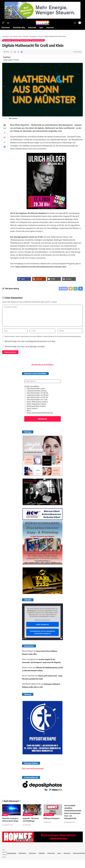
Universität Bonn (39, 41)
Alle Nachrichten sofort (35, 394)
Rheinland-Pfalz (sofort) (35, 411)
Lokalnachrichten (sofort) (36, 396)
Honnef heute (8, 58)
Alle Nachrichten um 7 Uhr (36, 405)
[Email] (15, 52)
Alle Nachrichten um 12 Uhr (36, 403)
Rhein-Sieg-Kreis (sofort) (35, 409)
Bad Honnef (8, 41)
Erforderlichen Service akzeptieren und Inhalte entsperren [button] (42, 637)
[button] (4, 23)
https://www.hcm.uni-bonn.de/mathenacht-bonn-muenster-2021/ (43, 268)
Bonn (16, 41)
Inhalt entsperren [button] (42, 629)
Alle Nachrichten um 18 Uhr (36, 398)
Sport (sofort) (31, 414)
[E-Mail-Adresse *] (42, 386)
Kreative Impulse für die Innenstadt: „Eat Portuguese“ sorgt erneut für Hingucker (39, 667)
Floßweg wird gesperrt (52, 826)
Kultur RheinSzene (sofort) (36, 407)
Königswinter (26, 41)
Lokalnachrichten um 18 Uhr (37, 400)
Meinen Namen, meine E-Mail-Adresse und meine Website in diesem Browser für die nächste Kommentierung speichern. (43, 341)
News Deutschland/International (39, 418)
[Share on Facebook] (11, 52)
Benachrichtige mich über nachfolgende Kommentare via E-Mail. (30, 346)
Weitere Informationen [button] (42, 625)
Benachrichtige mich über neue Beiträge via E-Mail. (25, 351)
